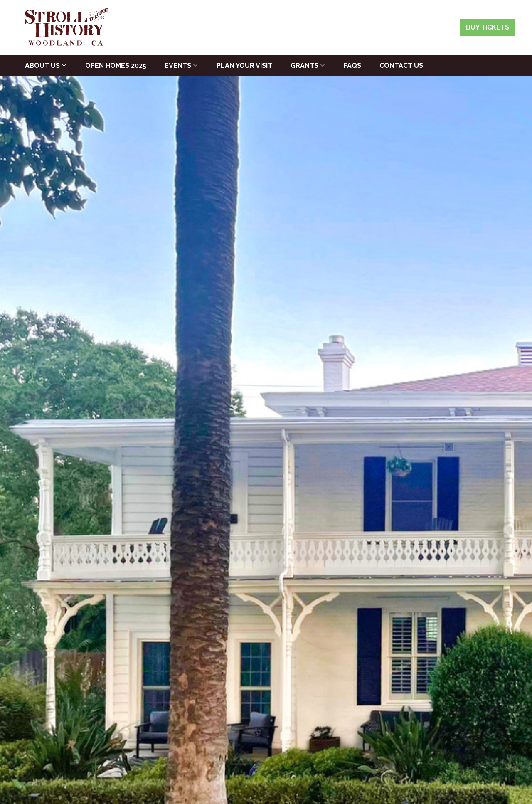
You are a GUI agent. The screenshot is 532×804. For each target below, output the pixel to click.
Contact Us (401, 65)
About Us (42, 65)
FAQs (352, 65)
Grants (304, 65)
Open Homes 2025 (116, 65)
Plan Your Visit (244, 65)
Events (178, 65)
